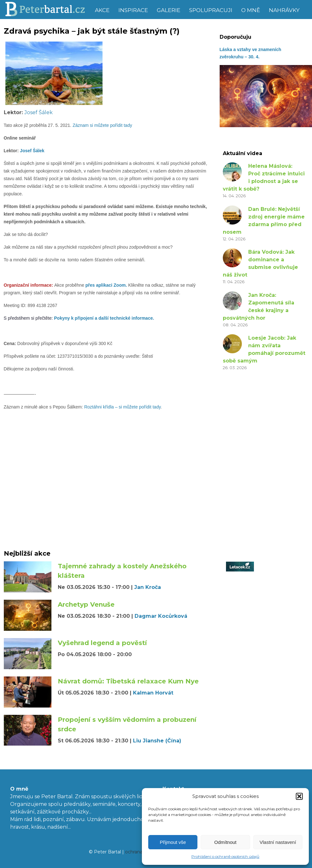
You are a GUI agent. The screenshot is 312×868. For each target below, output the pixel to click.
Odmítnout (225, 842)
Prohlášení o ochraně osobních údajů (225, 856)
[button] (299, 796)
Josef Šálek (39, 112)
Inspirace (133, 10)
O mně (251, 10)
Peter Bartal (47, 10)
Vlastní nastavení (278, 842)
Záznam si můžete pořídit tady (103, 125)
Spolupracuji (211, 10)
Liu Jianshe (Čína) (157, 741)
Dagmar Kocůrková (161, 616)
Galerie (169, 10)
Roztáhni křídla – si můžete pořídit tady (123, 407)
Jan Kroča (148, 587)
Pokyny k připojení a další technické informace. (104, 318)
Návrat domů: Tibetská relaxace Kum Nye (128, 681)
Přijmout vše (173, 842)
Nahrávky (284, 10)
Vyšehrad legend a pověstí (102, 643)
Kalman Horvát (153, 693)
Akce (102, 10)
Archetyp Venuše (86, 604)
